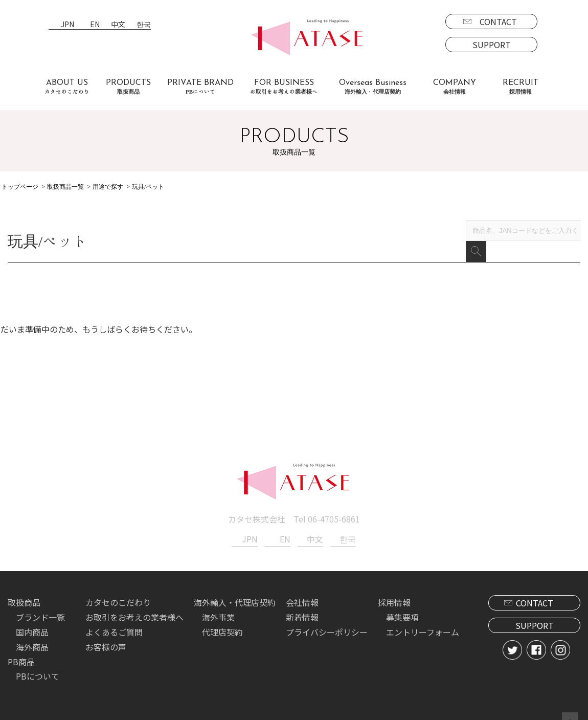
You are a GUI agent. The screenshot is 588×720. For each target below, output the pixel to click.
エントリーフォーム (423, 618)
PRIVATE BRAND (200, 87)
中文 (118, 25)
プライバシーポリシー (327, 618)
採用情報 (394, 588)
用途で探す (108, 187)
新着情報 (302, 603)
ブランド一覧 (40, 603)
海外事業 (218, 603)
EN (95, 25)
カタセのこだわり (118, 588)
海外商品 (32, 632)
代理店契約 (222, 618)
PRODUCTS (128, 87)
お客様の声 (106, 632)
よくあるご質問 (114, 618)
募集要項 (402, 603)
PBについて (38, 662)
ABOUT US (67, 87)
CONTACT (498, 21)
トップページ (20, 187)
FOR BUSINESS (284, 87)
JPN (67, 25)
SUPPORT (492, 45)
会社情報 (302, 588)
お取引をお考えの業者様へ (134, 603)
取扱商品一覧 (65, 187)
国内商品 (32, 618)
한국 (144, 25)
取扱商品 (24, 588)
